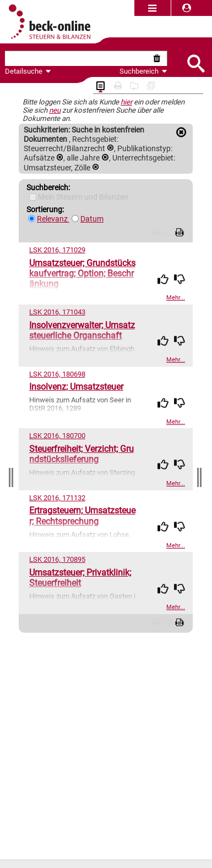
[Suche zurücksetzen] (159, 59)
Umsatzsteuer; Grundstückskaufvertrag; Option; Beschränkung (82, 273)
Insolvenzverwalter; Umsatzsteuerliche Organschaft (82, 330)
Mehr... (176, 298)
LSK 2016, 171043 (57, 312)
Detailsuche (24, 71)
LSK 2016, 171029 (57, 250)
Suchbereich (143, 71)
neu (55, 110)
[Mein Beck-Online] (33, 197)
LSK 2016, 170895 (57, 559)
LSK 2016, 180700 (57, 436)
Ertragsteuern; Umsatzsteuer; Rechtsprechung (82, 516)
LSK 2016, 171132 (57, 498)
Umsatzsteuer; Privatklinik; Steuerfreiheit (80, 578)
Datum (92, 219)
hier (126, 102)
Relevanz (53, 219)
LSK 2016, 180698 (57, 374)
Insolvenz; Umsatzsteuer (76, 387)
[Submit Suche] (195, 62)
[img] (163, 279)
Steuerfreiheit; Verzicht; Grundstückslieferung (81, 454)
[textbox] (78, 59)
